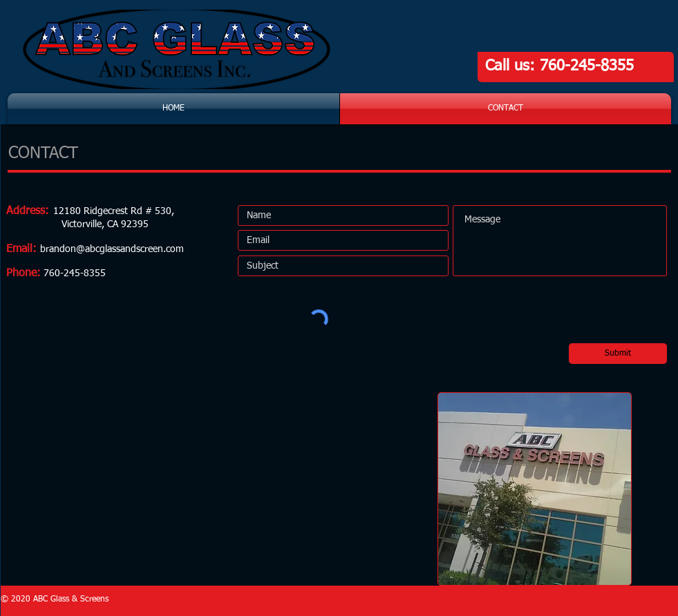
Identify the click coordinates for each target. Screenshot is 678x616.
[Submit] (618, 354)
